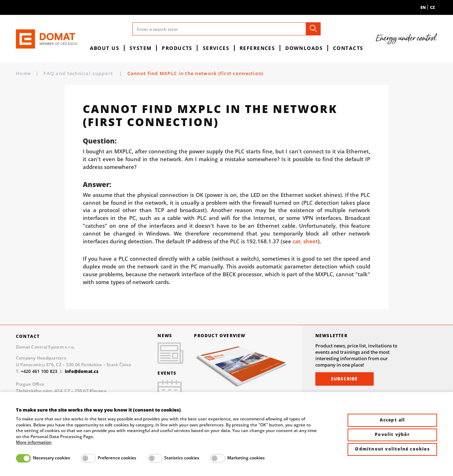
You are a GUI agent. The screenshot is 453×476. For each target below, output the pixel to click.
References (257, 48)
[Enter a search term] (227, 29)
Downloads (304, 48)
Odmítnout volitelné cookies (392, 449)
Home (23, 73)
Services (216, 48)
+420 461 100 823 (39, 371)
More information (34, 442)
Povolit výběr (392, 434)
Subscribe (345, 379)
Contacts (348, 48)
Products (177, 48)
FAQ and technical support (79, 73)
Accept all (392, 420)
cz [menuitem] (432, 7)
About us (105, 48)
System (141, 48)
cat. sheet (305, 241)
